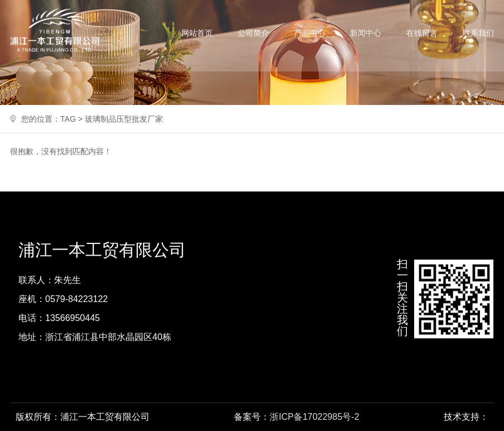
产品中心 (310, 33)
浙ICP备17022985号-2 (314, 417)
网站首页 (197, 33)
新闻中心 (366, 33)
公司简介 (253, 33)
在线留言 (422, 33)
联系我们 (478, 33)
